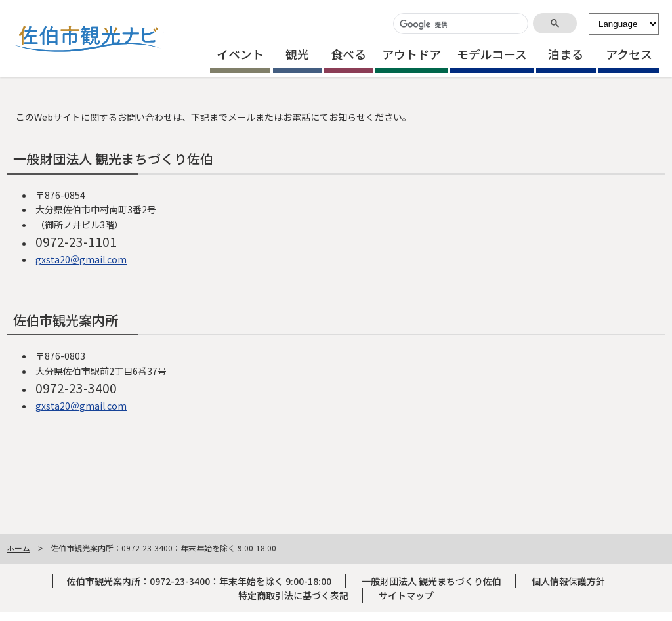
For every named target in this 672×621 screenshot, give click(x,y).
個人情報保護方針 (568, 581)
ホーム (18, 548)
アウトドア (411, 54)
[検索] (459, 25)
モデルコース (492, 54)
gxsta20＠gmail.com (81, 259)
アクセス (629, 54)
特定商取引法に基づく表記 (293, 595)
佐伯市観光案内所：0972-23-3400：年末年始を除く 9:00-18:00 (199, 581)
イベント (240, 54)
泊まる (566, 54)
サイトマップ (406, 595)
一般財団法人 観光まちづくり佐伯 (431, 581)
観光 (297, 54)
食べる (348, 54)
